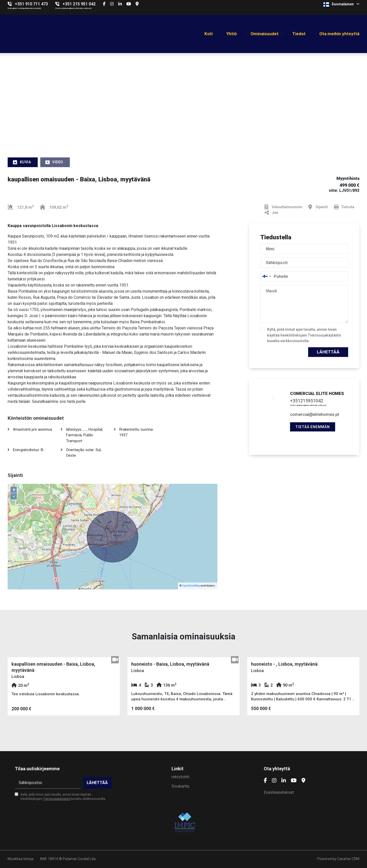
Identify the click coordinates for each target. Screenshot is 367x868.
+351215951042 (307, 401)
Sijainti (318, 207)
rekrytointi (180, 777)
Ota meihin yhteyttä (339, 34)
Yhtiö (232, 34)
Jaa (271, 213)
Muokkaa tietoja (21, 859)
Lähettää (328, 352)
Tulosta (344, 207)
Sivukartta (180, 786)
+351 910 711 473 (31, 4)
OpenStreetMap (191, 586)
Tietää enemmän (313, 427)
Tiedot (299, 34)
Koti (208, 34)
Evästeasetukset (279, 792)
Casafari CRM (348, 859)
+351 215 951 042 (79, 4)
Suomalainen (341, 4)
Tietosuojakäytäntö (324, 335)
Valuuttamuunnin (283, 207)
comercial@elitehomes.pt (315, 414)
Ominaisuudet (265, 34)
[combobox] (304, 276)
